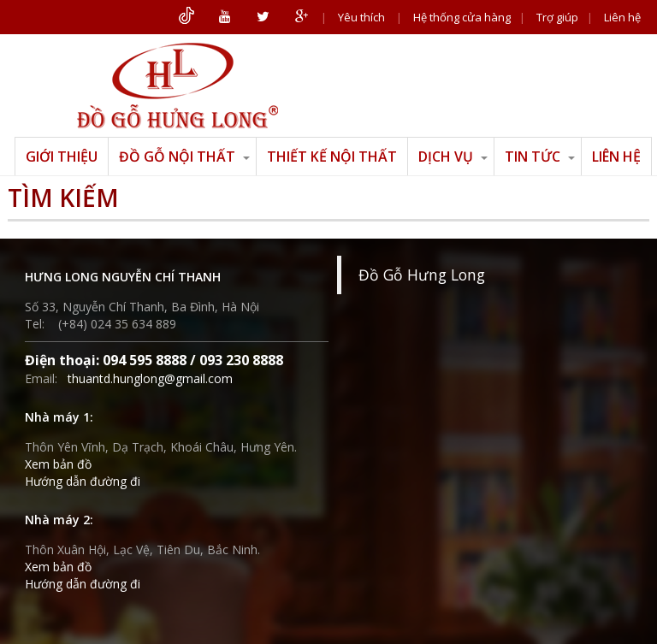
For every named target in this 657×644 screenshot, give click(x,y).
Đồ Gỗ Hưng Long (422, 275)
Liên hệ (622, 17)
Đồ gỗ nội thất (184, 157)
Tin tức (540, 157)
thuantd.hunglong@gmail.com (150, 378)
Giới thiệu (62, 157)
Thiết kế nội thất (332, 157)
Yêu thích (361, 17)
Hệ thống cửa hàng (462, 17)
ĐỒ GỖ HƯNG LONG (177, 86)
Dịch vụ (453, 157)
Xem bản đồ (58, 464)
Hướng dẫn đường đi (83, 481)
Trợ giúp (557, 17)
